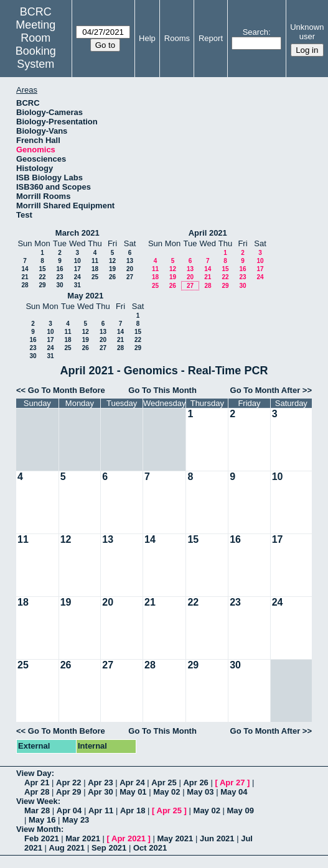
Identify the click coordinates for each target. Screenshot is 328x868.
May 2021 (85, 296)
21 (25, 277)
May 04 (234, 792)
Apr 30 (100, 792)
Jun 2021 (217, 838)
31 (77, 285)
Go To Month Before (67, 390)
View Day (34, 773)
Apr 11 (101, 810)
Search (255, 32)
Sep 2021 (109, 848)
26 (112, 277)
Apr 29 (68, 792)
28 (25, 285)
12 (112, 261)
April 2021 (208, 233)
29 (42, 285)
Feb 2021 (42, 838)
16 (59, 269)
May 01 (133, 792)
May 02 (166, 792)
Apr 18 (133, 810)
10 (77, 261)
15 (42, 269)
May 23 (76, 820)
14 (25, 269)
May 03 (200, 792)
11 (95, 261)
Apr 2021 (129, 838)
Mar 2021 (83, 838)
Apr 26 (195, 783)
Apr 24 (132, 783)
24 (77, 277)
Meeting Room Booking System (36, 44)
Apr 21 (37, 783)
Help (147, 38)
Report (211, 38)
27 (130, 277)
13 (130, 261)
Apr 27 (232, 783)
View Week (37, 801)
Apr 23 (100, 783)
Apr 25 (164, 783)
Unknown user (307, 32)
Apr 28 (37, 792)
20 (130, 269)
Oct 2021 (150, 848)
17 (77, 269)
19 (112, 269)
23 (59, 277)
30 (59, 285)
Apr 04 (69, 810)
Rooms (177, 38)
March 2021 (77, 233)
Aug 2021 (67, 848)
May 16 (42, 820)
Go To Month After (265, 390)
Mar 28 (37, 810)
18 (95, 269)
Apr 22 (68, 783)
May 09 (241, 810)
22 (42, 277)
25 (95, 277)
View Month (39, 829)
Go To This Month (162, 390)
